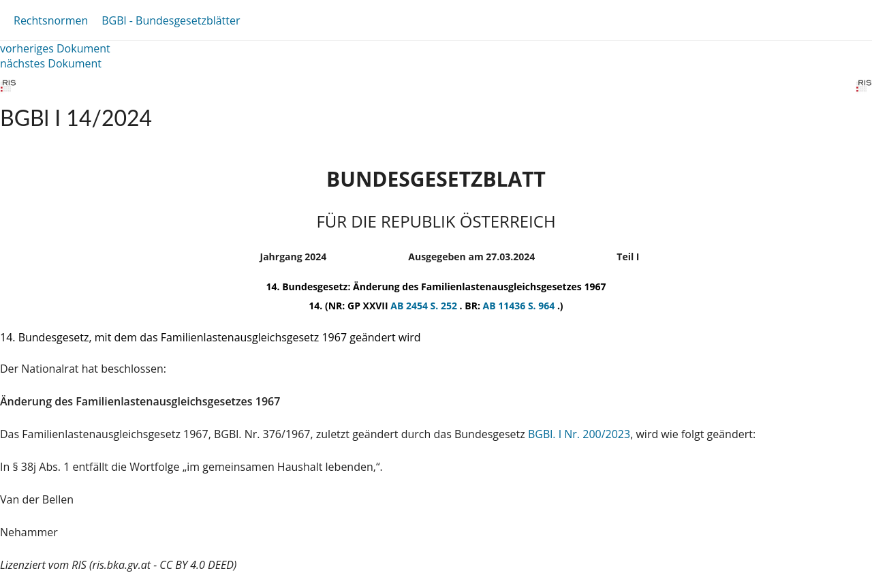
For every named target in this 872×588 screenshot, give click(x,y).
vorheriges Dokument (55, 48)
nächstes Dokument (51, 63)
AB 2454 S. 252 (425, 306)
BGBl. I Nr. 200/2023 (579, 434)
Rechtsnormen (51, 20)
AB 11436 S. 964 (520, 306)
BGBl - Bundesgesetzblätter (171, 20)
